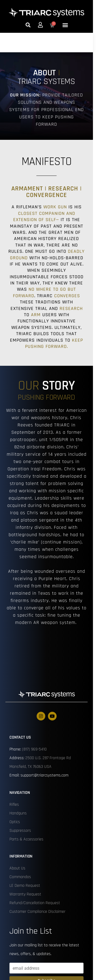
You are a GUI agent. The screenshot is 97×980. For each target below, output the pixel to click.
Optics (15, 822)
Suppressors (20, 831)
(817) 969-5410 (34, 749)
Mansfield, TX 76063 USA (30, 767)
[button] (28, 25)
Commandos (20, 877)
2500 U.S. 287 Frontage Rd (48, 758)
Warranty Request (25, 894)
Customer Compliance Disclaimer (37, 912)
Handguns (18, 813)
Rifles (14, 805)
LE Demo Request (25, 886)
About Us (17, 868)
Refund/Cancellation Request (35, 903)
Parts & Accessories (26, 839)
